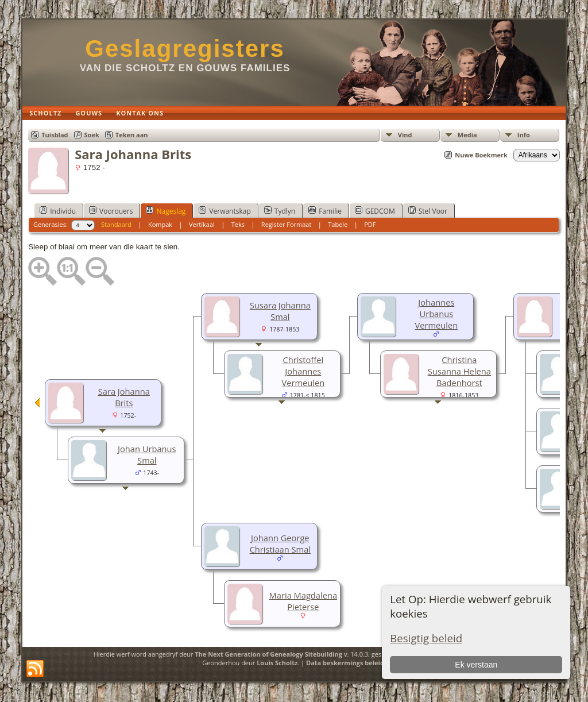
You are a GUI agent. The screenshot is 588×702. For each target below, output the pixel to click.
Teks (238, 224)
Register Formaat (287, 224)
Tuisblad (55, 135)
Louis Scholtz (277, 663)
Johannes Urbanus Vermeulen (436, 314)
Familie (325, 211)
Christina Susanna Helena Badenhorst (459, 371)
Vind (405, 135)
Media (467, 135)
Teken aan (132, 135)
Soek (92, 135)
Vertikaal (202, 224)
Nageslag (166, 211)
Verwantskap (225, 211)
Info (524, 135)
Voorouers (111, 211)
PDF (370, 224)
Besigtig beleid (426, 638)
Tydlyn (280, 211)
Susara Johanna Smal (280, 311)
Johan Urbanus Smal (147, 454)
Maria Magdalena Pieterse (303, 601)
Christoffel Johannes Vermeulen (303, 371)
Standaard (116, 224)
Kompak (160, 224)
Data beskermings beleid (345, 663)
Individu (58, 211)
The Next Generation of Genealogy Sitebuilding (268, 654)
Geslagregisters (185, 49)
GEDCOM (375, 211)
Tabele (338, 224)
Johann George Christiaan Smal (280, 543)
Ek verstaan (476, 665)
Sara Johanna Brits (124, 397)
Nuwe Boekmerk (481, 155)
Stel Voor (428, 211)
